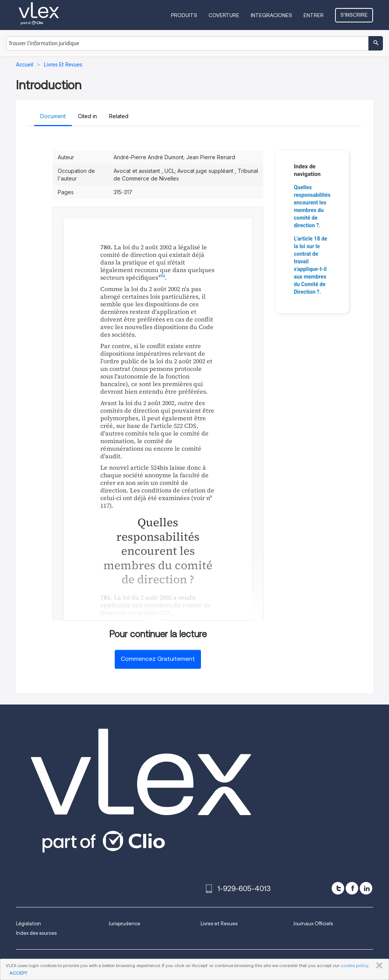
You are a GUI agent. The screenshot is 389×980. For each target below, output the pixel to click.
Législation (28, 924)
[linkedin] (366, 888)
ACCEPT (18, 973)
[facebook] (352, 888)
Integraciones (271, 15)
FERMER (378, 966)
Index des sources (36, 933)
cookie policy (354, 965)
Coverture (224, 15)
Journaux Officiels (313, 924)
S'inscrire (354, 15)
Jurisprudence (124, 924)
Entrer (314, 15)
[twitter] (338, 888)
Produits (184, 15)
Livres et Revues (219, 924)
